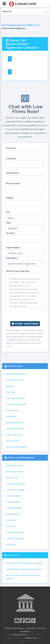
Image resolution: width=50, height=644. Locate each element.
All (3, 25)
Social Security (12, 441)
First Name (11, 148)
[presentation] (26, 315)
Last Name (11, 159)
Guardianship (12, 410)
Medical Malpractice (15, 423)
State (8, 223)
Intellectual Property (15, 532)
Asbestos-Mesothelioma (17, 374)
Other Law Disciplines (21, 458)
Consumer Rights (14, 496)
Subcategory (12, 258)
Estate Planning (13, 514)
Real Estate (11, 544)
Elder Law (10, 392)
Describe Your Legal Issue (18, 271)
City (8, 212)
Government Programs (16, 404)
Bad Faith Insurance (15, 380)
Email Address (13, 173)
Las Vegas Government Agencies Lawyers (24, 569)
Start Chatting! (25, 324)
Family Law (11, 520)
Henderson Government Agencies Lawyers (25, 563)
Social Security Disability (17, 447)
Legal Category (13, 247)
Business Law (12, 478)
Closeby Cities (13, 555)
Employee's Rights (14, 508)
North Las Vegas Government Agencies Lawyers (23, 577)
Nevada (11, 25)
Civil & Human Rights (15, 490)
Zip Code (10, 233)
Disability (10, 386)
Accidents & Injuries (15, 465)
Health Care (32, 25)
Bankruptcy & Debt (14, 472)
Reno (20, 25)
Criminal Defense (14, 502)
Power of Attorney (14, 435)
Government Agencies (16, 398)
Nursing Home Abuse (15, 429)
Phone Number (13, 183)
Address (10, 198)
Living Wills (11, 416)
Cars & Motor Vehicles (16, 484)
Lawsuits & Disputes (15, 538)
